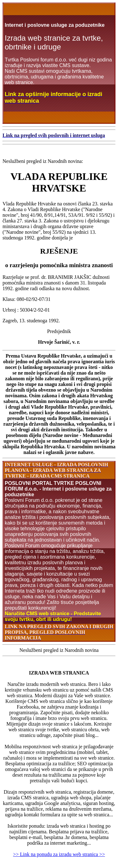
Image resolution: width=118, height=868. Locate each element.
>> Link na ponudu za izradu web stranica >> (59, 854)
